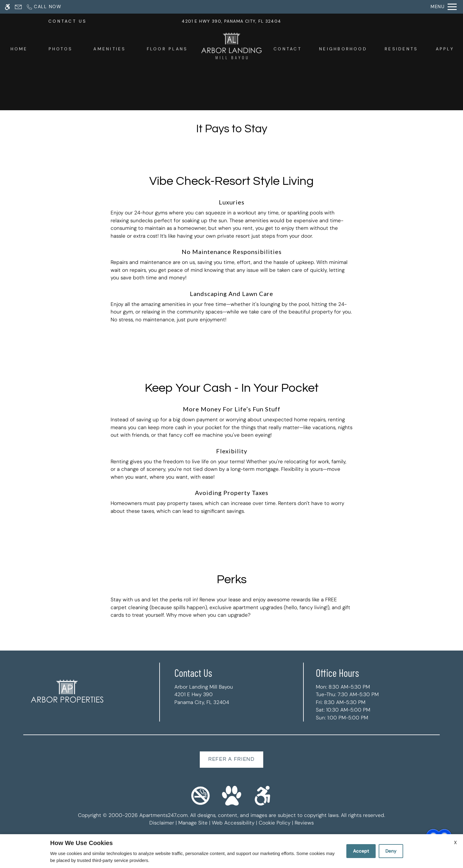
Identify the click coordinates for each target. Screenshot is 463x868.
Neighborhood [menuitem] (343, 50)
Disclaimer (162, 823)
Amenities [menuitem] (110, 50)
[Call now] (44, 7)
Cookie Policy (275, 823)
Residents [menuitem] (401, 50)
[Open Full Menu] (444, 7)
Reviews (304, 823)
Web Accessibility (233, 823)
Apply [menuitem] (445, 50)
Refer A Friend (231, 759)
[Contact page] (18, 7)
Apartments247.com (164, 815)
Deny (391, 851)
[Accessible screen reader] (7, 7)
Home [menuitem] (19, 50)
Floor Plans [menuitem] (167, 50)
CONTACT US (68, 22)
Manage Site (193, 823)
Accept (361, 851)
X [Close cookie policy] (455, 842)
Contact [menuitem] (288, 50)
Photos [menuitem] (61, 50)
